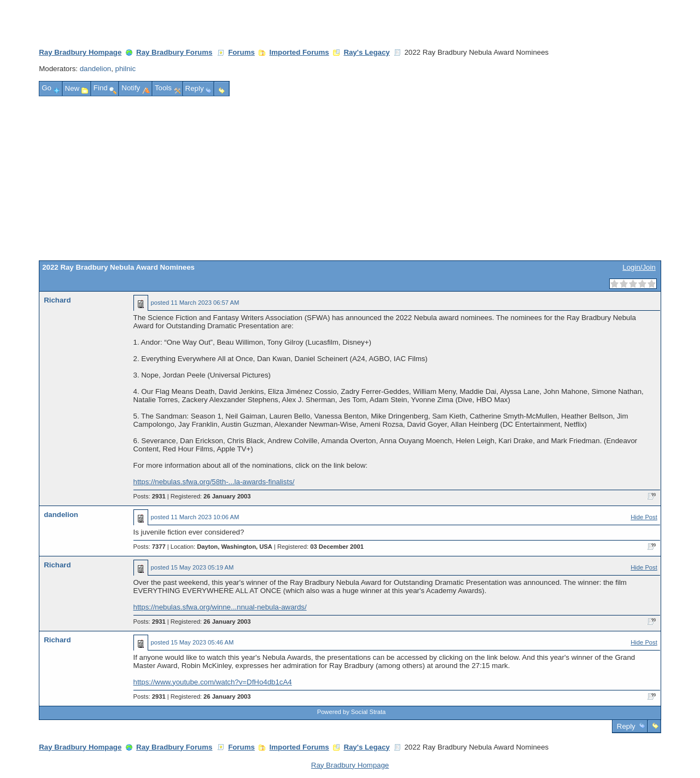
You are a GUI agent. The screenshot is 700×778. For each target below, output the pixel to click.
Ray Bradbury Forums (174, 52)
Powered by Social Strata (352, 712)
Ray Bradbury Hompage (80, 52)
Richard (57, 300)
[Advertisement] (350, 178)
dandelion (96, 69)
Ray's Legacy (366, 52)
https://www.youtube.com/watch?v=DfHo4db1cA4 (213, 682)
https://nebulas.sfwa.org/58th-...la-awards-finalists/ (214, 482)
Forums (241, 52)
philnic (126, 69)
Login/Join (639, 267)
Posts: (150, 496)
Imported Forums (299, 52)
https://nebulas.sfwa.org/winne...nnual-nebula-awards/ (220, 607)
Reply (626, 726)
